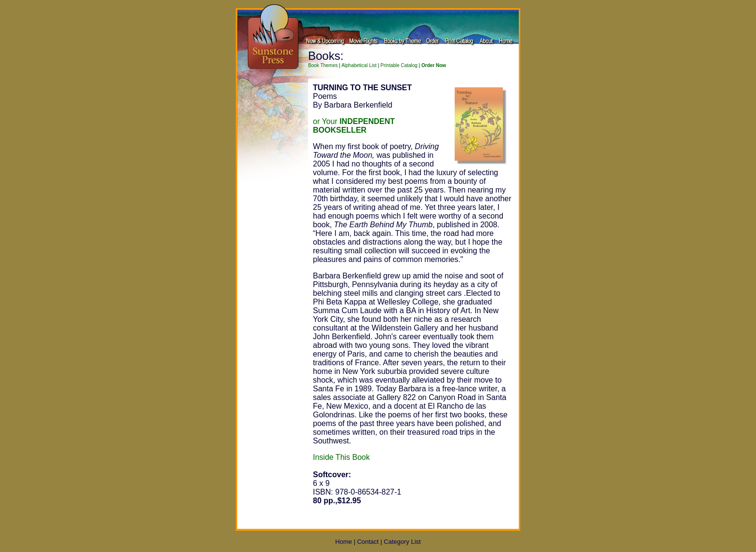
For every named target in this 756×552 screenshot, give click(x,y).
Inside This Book (341, 457)
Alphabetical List (359, 65)
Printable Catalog (399, 65)
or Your (354, 126)
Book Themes (323, 65)
